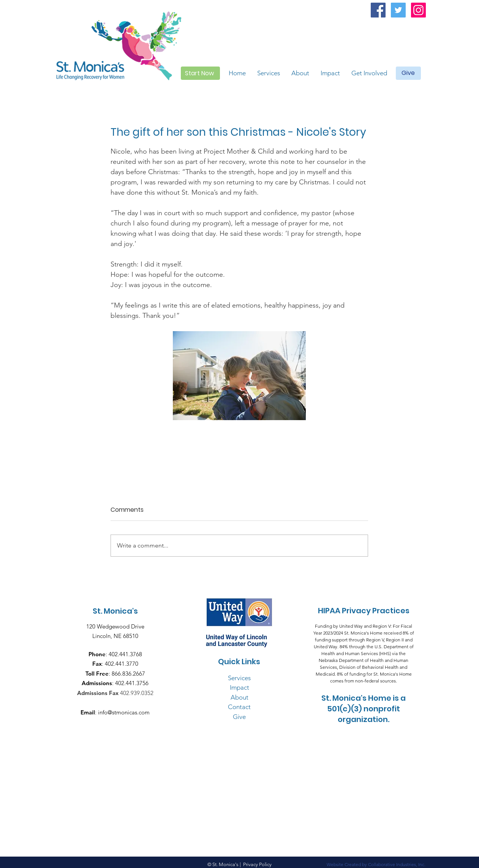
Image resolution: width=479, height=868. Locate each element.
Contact (239, 707)
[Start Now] (200, 73)
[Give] (408, 73)
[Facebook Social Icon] (378, 10)
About (239, 697)
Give (239, 717)
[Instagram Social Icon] (418, 10)
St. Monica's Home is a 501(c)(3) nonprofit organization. (364, 709)
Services (239, 678)
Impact (239, 687)
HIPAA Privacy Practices (364, 611)
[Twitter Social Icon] (398, 10)
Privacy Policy (257, 864)
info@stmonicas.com (124, 712)
